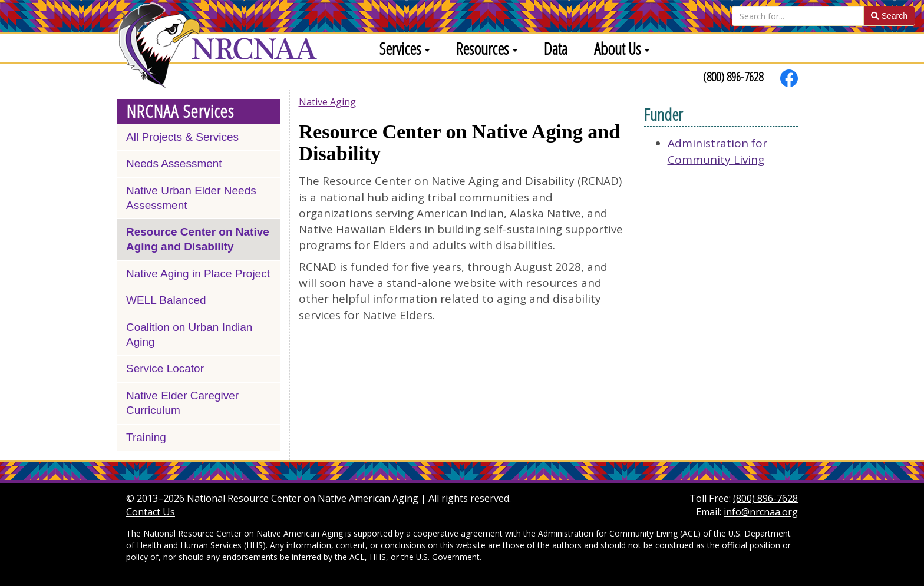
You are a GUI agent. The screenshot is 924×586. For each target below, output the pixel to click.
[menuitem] (400, 48)
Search (889, 16)
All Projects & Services (182, 137)
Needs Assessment (174, 163)
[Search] (798, 16)
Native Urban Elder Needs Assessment (191, 198)
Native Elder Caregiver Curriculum (182, 403)
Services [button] (405, 48)
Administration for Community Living (717, 151)
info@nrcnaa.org (761, 512)
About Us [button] (622, 48)
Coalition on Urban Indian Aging (189, 335)
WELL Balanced (166, 300)
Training (146, 437)
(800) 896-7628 (733, 77)
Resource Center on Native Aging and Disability (198, 239)
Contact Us (151, 512)
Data (556, 48)
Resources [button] (487, 48)
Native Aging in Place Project (198, 274)
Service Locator (165, 368)
